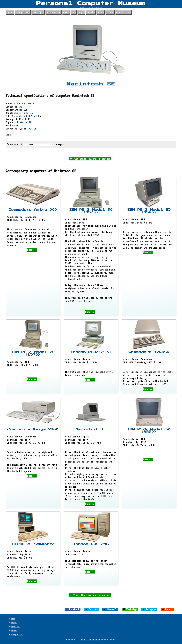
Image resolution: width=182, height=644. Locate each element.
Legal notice (16, 627)
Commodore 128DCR (149, 352)
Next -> (10, 135)
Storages (38, 12)
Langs (110, 12)
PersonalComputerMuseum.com (91, 7)
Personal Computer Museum (91, 3)
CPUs (66, 12)
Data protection (17, 635)
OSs (74, 12)
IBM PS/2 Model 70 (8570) (33, 353)
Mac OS (33, 128)
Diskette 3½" (25, 122)
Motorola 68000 (21, 116)
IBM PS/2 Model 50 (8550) (149, 431)
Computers (23, 12)
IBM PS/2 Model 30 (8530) (91, 211)
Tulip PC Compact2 (33, 544)
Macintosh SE (91, 84)
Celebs (91, 12)
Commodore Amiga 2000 (33, 429)
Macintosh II (91, 429)
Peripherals (53, 12)
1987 (21, 107)
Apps (81, 12)
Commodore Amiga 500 (33, 210)
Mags (101, 12)
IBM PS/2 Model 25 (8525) (149, 211)
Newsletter (123, 12)
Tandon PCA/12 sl (91, 352)
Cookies (14, 631)
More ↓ (32, 250)
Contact (14, 623)
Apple (31, 103)
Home (10, 12)
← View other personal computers (90, 159)
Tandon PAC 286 (91, 544)
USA (30, 113)
